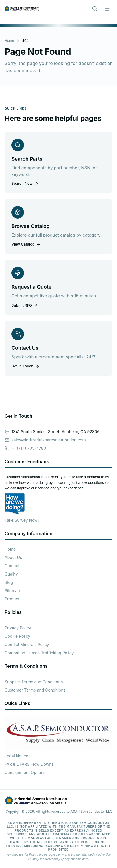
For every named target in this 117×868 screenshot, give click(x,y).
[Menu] (107, 9)
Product (12, 599)
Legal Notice (16, 756)
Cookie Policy (17, 636)
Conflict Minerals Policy (27, 644)
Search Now (25, 183)
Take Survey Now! (22, 520)
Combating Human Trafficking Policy (39, 653)
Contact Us (15, 566)
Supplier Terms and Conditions (34, 682)
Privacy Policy (18, 628)
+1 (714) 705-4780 (29, 448)
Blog (9, 582)
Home (9, 41)
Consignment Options (25, 772)
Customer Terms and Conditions (35, 690)
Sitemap (12, 591)
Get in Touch (25, 366)
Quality (11, 574)
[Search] (95, 9)
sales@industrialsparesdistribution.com (49, 440)
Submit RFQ (25, 305)
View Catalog (26, 244)
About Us (13, 557)
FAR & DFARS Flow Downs (29, 764)
